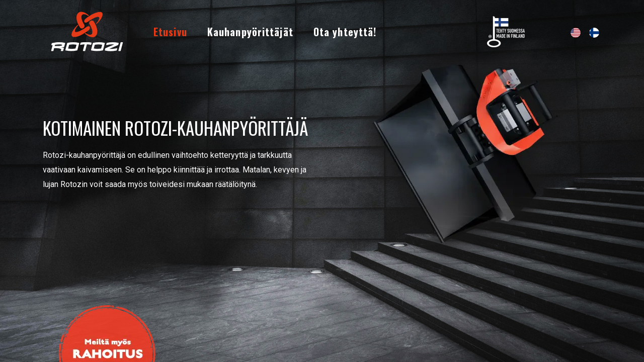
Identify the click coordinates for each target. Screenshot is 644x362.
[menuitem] (170, 32)
